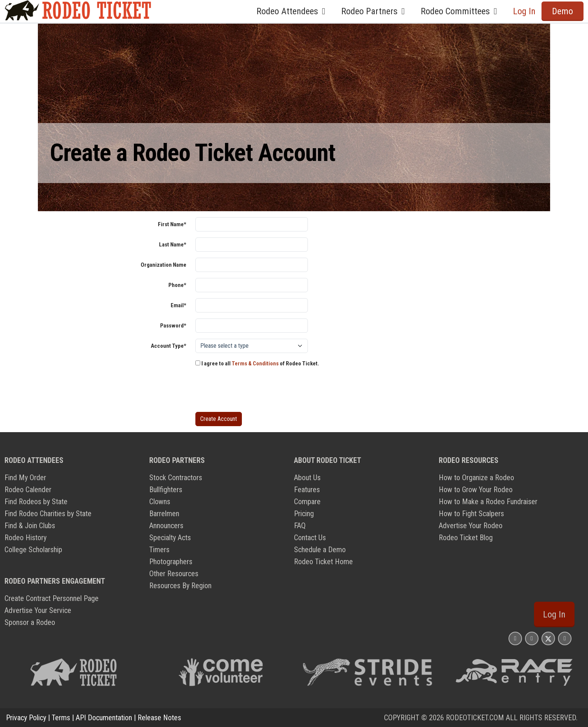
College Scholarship (33, 550)
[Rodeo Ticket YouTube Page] (565, 638)
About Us (307, 478)
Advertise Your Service (38, 610)
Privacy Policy (26, 718)
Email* (178, 305)
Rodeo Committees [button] (461, 11)
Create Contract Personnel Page (52, 598)
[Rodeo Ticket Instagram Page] (515, 638)
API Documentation (104, 718)
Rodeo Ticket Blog (466, 538)
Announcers (166, 526)
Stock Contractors (176, 478)
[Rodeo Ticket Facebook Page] (532, 638)
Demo (562, 11)
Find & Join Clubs (30, 526)
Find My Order (25, 478)
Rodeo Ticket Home (323, 562)
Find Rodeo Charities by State (48, 514)
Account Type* (169, 346)
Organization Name (163, 265)
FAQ (300, 526)
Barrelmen (164, 514)
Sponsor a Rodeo (30, 622)
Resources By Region (180, 586)
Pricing (304, 514)
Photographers (171, 562)
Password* (173, 326)
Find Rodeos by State (36, 502)
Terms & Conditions (255, 363)
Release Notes (159, 718)
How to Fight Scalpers (471, 514)
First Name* (172, 224)
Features (307, 490)
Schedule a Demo (320, 550)
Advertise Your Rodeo (471, 526)
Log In (524, 11)
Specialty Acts (170, 538)
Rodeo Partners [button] (375, 11)
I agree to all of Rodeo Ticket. (257, 363)
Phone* (177, 285)
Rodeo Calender (28, 490)
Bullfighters (166, 490)
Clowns (160, 502)
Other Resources (174, 574)
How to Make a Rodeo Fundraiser (488, 502)
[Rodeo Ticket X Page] (548, 638)
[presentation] (252, 391)
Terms (61, 718)
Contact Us (310, 538)
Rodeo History (25, 538)
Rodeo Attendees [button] (293, 11)
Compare (307, 502)
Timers (159, 550)
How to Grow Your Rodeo (476, 490)
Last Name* (173, 245)
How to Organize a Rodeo (476, 478)
